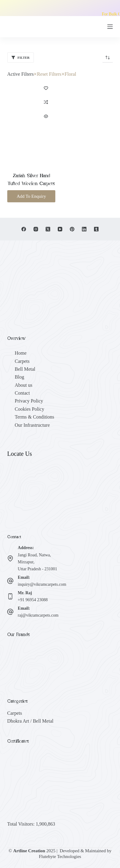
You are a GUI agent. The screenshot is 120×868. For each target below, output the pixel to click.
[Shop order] (108, 58)
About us (24, 385)
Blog (19, 377)
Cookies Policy (29, 409)
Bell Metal (25, 369)
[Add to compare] (46, 102)
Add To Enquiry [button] (31, 196)
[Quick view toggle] (46, 116)
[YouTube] (60, 229)
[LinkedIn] (84, 229)
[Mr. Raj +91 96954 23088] (10, 596)
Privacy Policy (29, 401)
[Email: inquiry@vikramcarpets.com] (10, 581)
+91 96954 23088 (33, 600)
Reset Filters (47, 74)
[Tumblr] (96, 229)
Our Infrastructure (32, 425)
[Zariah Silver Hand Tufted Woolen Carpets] (31, 121)
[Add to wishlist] (46, 88)
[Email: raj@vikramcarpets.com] (10, 612)
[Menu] (110, 27)
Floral (69, 74)
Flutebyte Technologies (60, 856)
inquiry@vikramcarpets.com (42, 584)
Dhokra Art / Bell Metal (30, 721)
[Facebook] (24, 229)
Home (21, 353)
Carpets (22, 361)
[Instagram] (36, 229)
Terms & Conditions (34, 417)
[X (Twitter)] (48, 229)
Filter (21, 58)
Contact (22, 393)
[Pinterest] (72, 229)
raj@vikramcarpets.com (38, 615)
